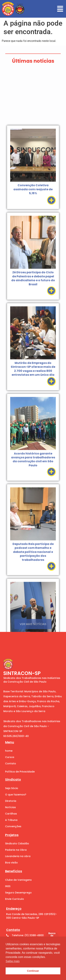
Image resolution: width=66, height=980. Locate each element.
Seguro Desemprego (18, 893)
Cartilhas (11, 814)
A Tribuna (11, 820)
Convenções (13, 826)
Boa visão (11, 863)
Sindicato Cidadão (17, 843)
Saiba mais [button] (13, 961)
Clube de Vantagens (18, 880)
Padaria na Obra (16, 850)
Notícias (10, 807)
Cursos (10, 757)
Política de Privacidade (20, 772)
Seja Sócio (12, 788)
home (9, 751)
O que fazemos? (16, 795)
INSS (8, 886)
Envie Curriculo (15, 899)
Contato (11, 763)
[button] (60, 9)
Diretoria (11, 801)
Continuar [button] (33, 971)
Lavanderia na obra (18, 856)
